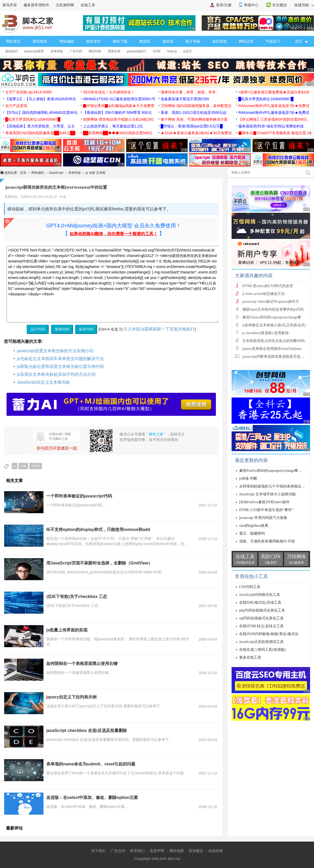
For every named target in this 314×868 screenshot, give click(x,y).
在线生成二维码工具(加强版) (262, 650)
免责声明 (157, 851)
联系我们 (137, 851)
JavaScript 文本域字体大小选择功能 (267, 494)
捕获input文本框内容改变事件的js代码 (273, 309)
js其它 (188, 51)
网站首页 (13, 41)
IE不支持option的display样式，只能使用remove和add (98, 530)
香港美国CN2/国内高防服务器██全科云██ (40, 133)
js (15, 466)
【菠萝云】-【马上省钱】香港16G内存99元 (41, 99)
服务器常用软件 (36, 5)
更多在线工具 (250, 657)
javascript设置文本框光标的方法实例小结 (55, 351)
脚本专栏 (93, 41)
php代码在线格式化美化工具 (262, 610)
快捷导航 (304, 5)
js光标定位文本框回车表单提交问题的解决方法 (60, 359)
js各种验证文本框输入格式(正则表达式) (274, 325)
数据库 (145, 41)
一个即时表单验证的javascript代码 (79, 496)
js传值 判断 (248, 478)
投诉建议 (196, 851)
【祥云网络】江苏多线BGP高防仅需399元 (273, 119)
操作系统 (220, 41)
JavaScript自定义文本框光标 (44, 382)
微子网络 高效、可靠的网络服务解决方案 (194, 119)
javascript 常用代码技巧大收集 (263, 518)
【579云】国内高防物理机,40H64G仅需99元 (41, 113)
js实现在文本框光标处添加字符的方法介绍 (56, 374)
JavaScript (56, 173)
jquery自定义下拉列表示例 (71, 697)
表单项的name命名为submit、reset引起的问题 (91, 764)
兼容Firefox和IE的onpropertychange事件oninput (276, 471)
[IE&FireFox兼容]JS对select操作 (264, 502)
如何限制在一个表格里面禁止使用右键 (82, 663)
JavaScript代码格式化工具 (260, 595)
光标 (23, 466)
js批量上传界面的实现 (67, 630)
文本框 (36, 466)
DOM (156, 51)
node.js (172, 51)
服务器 (168, 41)
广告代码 (76, 51)
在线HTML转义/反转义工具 (261, 626)
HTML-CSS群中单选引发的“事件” (266, 510)
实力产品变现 (16, 106)
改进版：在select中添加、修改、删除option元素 (92, 797)
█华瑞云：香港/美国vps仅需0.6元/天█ (192, 126)
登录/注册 (224, 5)
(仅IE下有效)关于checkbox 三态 (77, 597)
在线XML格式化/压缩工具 (260, 603)
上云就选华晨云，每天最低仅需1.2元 (113, 126)
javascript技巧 (137, 51)
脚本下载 (120, 41)
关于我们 (98, 851)
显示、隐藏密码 (252, 533)
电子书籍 (193, 41)
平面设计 (273, 41)
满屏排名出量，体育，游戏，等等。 (190, 92)
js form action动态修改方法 (263, 294)
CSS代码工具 (250, 587)
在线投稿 (216, 851)
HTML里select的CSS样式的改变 (268, 286)
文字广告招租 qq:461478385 (28, 92)
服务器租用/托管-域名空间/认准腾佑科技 (271, 126)
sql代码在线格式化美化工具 (261, 618)
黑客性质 (114, 51)
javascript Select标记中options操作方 (271, 302)
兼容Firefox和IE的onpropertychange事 (272, 317)
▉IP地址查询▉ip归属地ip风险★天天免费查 (119, 106)
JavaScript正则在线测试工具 (261, 642)
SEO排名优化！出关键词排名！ (109, 92)
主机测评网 (65, 5)
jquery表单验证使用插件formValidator (272, 349)
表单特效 (57, 51)
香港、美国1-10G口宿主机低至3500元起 (194, 113)
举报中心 (251, 5)
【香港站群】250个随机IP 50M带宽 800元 (117, 113)
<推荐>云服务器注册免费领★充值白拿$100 (274, 92)
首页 (23, 173)
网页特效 (95, 51)
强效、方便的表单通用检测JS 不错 (267, 541)
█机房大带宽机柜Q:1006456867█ (266, 99)
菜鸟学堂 (10, 5)
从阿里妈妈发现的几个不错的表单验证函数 (274, 486)
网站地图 (177, 851)
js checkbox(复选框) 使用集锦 (265, 333)
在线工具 (88, 5)
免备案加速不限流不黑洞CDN (185, 99)
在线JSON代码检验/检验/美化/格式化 (269, 634)
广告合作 (118, 851)
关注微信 (279, 5)
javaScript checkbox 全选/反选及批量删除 (87, 730)
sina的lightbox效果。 (256, 526)
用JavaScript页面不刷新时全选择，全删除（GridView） (99, 563)
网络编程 (67, 41)
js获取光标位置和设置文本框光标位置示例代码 (60, 366)
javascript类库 (34, 51)
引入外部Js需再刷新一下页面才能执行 (159, 329)
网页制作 (40, 41)
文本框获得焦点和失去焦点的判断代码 (273, 341)
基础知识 (12, 51)
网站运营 (246, 41)
